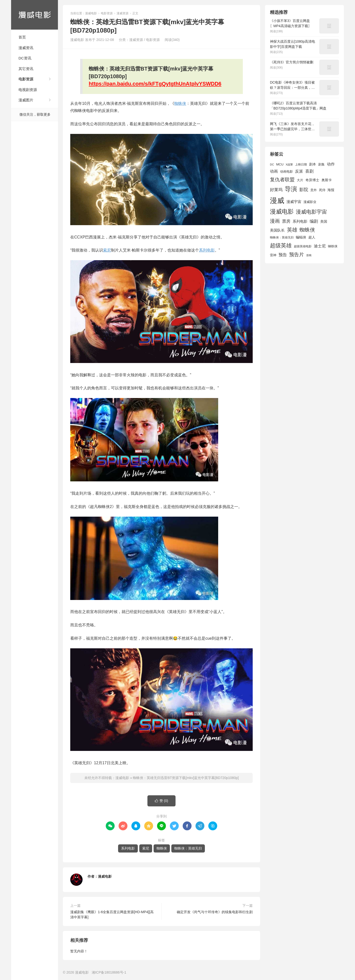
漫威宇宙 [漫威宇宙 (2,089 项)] (294, 202)
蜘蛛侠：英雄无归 (188, 848)
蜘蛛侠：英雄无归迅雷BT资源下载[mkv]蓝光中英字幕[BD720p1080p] (186, 778)
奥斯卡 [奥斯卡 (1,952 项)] (327, 180)
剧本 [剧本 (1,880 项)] (313, 164)
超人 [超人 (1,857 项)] (312, 237)
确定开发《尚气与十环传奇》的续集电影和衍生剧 (215, 912)
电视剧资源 (28, 90)
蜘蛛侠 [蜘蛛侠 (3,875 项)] (307, 230)
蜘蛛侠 (180, 103)
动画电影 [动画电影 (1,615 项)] (286, 172)
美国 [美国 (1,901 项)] (324, 221)
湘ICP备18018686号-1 (109, 972)
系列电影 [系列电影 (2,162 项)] (300, 221)
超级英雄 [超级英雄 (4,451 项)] (281, 245)
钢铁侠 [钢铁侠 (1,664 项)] (333, 246)
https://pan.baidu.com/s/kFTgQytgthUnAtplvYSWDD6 (155, 84)
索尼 (107, 250)
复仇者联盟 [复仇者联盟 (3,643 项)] (282, 180)
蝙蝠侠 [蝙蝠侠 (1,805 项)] (301, 237)
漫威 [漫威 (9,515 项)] (277, 200)
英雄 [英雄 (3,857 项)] (292, 230)
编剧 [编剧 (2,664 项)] (314, 221)
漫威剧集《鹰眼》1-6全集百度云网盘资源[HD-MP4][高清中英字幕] (112, 915)
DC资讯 (25, 58)
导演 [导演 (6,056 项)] (291, 189)
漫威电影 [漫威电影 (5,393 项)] (282, 211)
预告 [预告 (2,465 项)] (283, 255)
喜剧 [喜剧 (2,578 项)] (309, 171)
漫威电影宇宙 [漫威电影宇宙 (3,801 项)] (311, 212)
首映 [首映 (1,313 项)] (309, 255)
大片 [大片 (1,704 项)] (300, 180)
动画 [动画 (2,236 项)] (274, 171)
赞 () (161, 801)
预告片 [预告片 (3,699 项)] (297, 254)
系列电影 (207, 250)
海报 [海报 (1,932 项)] (331, 190)
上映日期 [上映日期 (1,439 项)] (301, 164)
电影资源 (26, 79)
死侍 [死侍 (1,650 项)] (322, 190)
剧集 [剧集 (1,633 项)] (321, 164)
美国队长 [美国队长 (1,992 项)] (277, 230)
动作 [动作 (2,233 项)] (331, 164)
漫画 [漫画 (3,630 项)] (275, 221)
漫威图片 (26, 100)
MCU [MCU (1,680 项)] (280, 164)
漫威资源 (123, 13)
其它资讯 (26, 69)
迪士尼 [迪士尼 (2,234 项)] (320, 246)
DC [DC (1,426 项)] (272, 164)
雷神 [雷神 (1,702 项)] (273, 255)
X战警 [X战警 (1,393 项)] (289, 164)
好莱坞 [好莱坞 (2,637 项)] (276, 190)
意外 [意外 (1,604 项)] (314, 190)
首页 (22, 37)
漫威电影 (35, 15)
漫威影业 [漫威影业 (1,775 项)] (310, 202)
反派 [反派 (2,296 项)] (299, 171)
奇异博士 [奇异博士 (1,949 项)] (312, 180)
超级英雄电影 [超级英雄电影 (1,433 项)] (303, 246)
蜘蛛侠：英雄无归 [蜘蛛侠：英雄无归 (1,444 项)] (282, 237)
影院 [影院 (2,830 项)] (304, 190)
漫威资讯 (26, 48)
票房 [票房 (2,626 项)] (286, 221)
